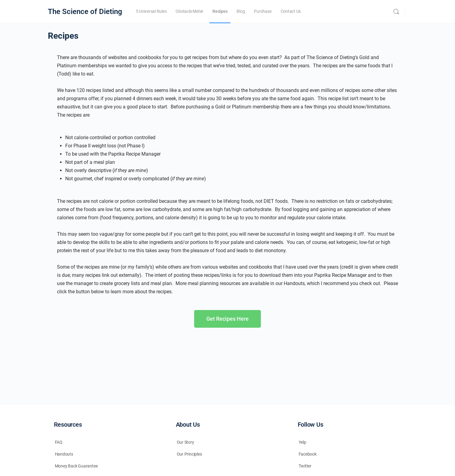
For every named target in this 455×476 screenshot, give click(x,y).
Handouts (64, 454)
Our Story (185, 442)
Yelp (302, 442)
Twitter (305, 466)
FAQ (59, 442)
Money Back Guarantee (76, 466)
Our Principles (189, 454)
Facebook (308, 454)
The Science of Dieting (85, 12)
